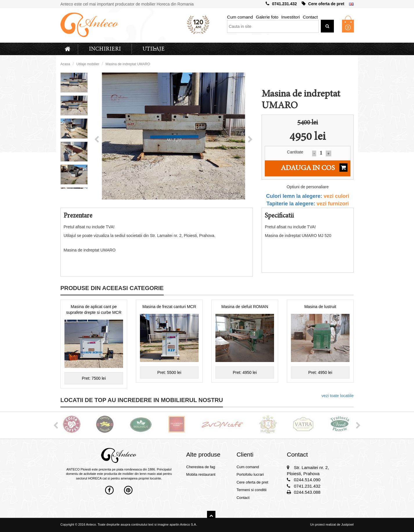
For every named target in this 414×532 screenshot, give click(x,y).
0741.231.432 (281, 4)
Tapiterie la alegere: (308, 204)
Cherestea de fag (201, 467)
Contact (310, 17)
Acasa (65, 64)
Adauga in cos (314, 168)
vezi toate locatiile (337, 396)
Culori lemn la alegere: (308, 196)
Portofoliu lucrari (250, 474)
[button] (97, 140)
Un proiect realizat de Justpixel (332, 524)
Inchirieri (105, 49)
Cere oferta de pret (323, 4)
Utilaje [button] (154, 49)
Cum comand (240, 17)
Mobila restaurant (201, 474)
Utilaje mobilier (88, 64)
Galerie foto (267, 17)
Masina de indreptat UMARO (128, 64)
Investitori (291, 17)
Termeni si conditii (252, 490)
